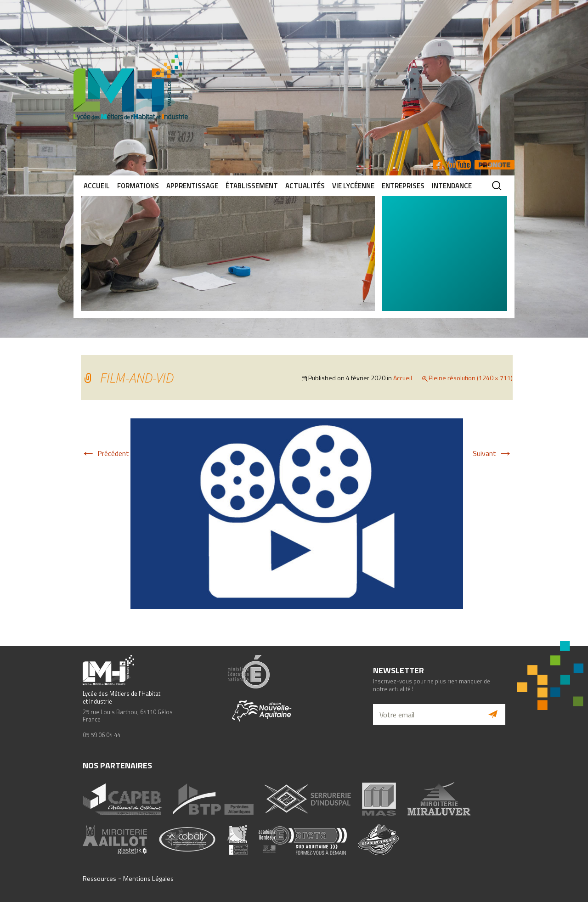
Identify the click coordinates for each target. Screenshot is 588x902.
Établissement (252, 186)
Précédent (105, 453)
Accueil (97, 186)
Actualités (305, 186)
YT (458, 165)
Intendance (452, 186)
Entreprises (403, 186)
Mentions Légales (148, 879)
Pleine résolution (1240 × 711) (471, 378)
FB (438, 165)
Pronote (495, 165)
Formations (138, 186)
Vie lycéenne (353, 186)
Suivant (493, 453)
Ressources (99, 879)
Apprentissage (192, 186)
